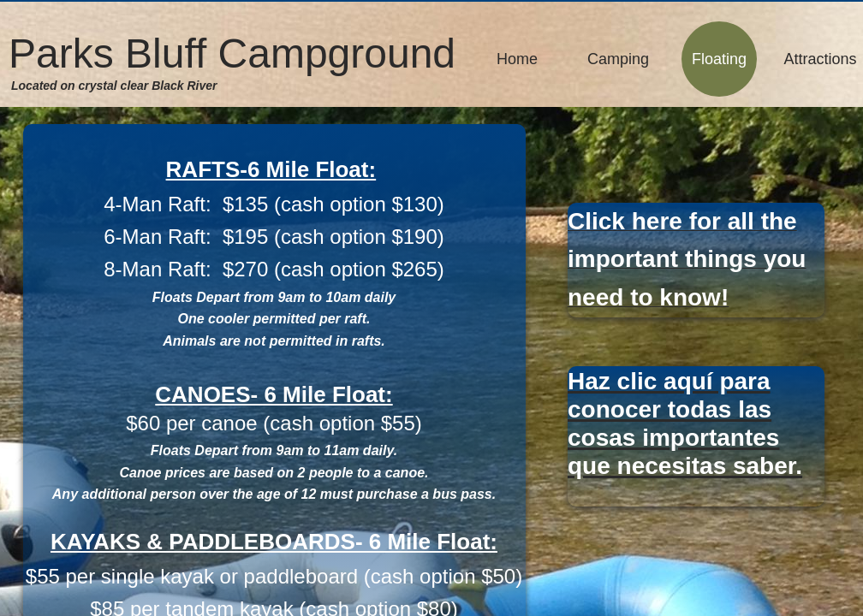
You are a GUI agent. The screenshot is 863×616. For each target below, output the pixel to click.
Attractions (820, 59)
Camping (618, 59)
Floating (719, 59)
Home (517, 59)
